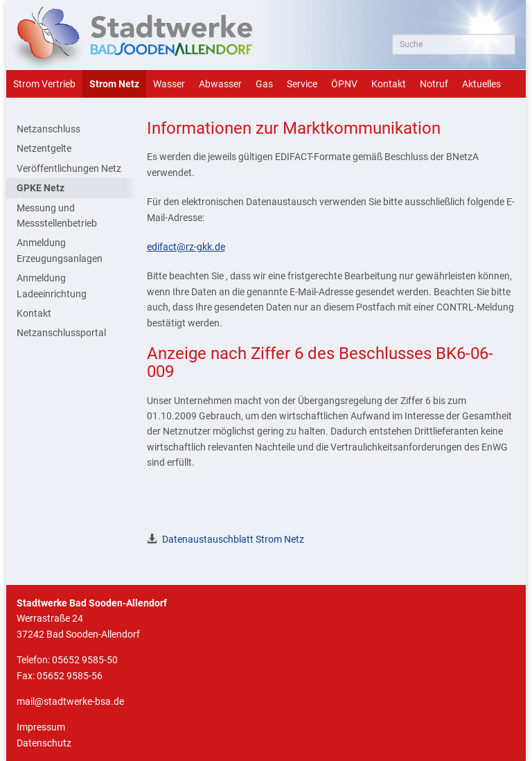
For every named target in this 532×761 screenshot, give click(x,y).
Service (302, 84)
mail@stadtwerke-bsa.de (70, 701)
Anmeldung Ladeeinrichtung (52, 286)
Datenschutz (44, 743)
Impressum (41, 727)
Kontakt (389, 84)
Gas (264, 84)
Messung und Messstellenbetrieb (57, 216)
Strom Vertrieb (44, 84)
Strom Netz (114, 84)
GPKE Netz (41, 188)
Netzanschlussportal (61, 333)
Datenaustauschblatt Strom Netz (233, 539)
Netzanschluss (48, 129)
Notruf (434, 84)
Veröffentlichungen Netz (69, 168)
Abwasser (220, 84)
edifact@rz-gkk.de (186, 247)
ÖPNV (344, 84)
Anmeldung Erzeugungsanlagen (60, 250)
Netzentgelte (44, 148)
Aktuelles (481, 84)
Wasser (169, 84)
